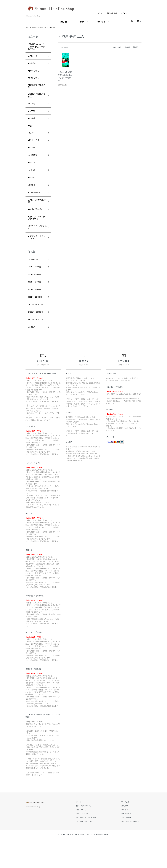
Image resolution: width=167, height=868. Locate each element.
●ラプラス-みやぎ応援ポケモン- (36, 237)
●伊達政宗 (33, 193)
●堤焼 (31, 128)
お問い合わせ (128, 846)
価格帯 (82, 22)
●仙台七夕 (33, 176)
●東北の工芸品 (35, 218)
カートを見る (128, 842)
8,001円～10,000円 (37, 312)
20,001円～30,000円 (36, 334)
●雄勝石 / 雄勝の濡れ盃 (37, 96)
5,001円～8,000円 (36, 303)
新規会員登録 (112, 13)
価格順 (127, 47)
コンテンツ (101, 22)
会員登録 (127, 834)
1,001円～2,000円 (36, 278)
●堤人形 (32, 136)
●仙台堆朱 (33, 120)
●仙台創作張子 (35, 159)
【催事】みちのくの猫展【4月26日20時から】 (37, 47)
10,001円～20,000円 (36, 322)
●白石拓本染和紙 (36, 201)
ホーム (28, 28)
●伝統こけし (34, 71)
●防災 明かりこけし (37, 64)
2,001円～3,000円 (36, 287)
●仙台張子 (33, 151)
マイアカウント (98, 13)
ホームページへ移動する (133, 850)
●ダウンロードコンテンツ (41, 28)
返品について (88, 838)
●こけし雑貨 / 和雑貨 (37, 210)
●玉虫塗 (32, 113)
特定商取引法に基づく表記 (93, 846)
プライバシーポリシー (91, 850)
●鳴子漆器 (33, 105)
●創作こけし (34, 78)
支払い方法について (91, 842)
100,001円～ (34, 355)
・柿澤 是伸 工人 (58, 28)
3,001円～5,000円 (36, 295)
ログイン (124, 13)
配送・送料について (91, 834)
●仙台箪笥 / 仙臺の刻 (37, 87)
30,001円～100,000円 (37, 345)
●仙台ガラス (34, 168)
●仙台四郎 (33, 184)
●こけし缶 (33, 56)
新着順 (136, 47)
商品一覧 (64, 22)
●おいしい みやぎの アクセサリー (37, 226)
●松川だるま (34, 143)
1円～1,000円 (34, 270)
